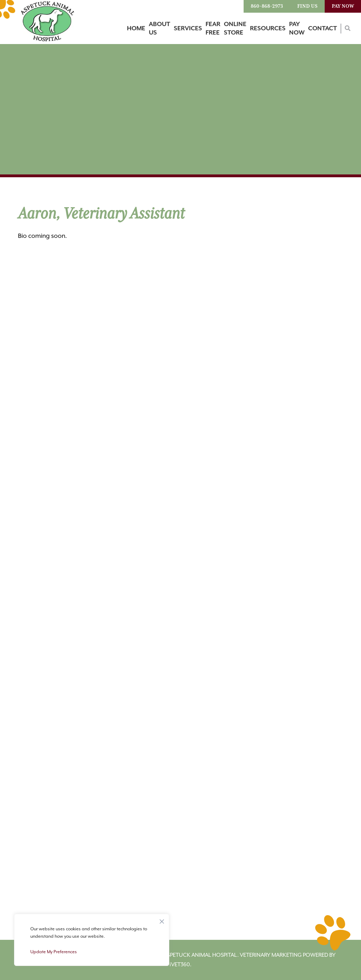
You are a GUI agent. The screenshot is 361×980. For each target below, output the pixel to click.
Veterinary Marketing (271, 955)
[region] (92, 940)
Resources (268, 29)
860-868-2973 (267, 6)
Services (188, 29)
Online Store (235, 29)
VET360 (180, 965)
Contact (323, 29)
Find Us (307, 6)
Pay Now (343, 6)
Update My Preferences (54, 952)
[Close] (162, 920)
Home (136, 29)
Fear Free (213, 29)
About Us (160, 29)
